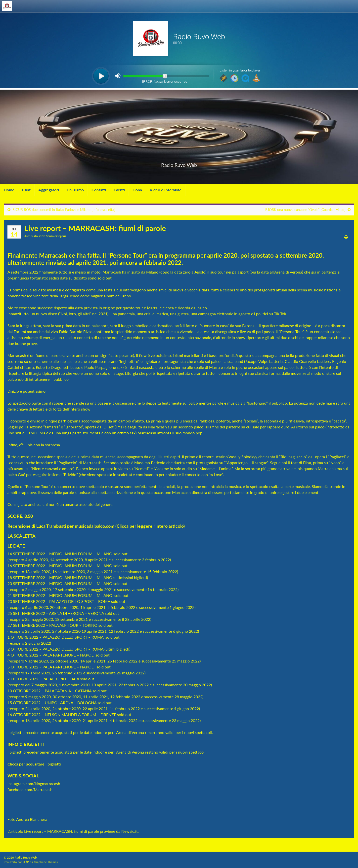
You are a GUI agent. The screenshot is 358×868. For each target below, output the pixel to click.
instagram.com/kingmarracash (34, 783)
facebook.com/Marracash (30, 789)
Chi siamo (75, 190)
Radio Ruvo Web (179, 164)
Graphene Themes (46, 862)
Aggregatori (49, 190)
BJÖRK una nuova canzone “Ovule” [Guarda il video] (305, 210)
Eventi (119, 190)
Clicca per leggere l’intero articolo (150, 526)
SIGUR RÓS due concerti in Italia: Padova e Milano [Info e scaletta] (64, 210)
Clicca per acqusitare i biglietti (35, 764)
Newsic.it (130, 831)
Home (9, 190)
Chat (26, 190)
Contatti (99, 190)
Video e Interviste (166, 190)
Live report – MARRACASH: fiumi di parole (62, 831)
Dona (137, 190)
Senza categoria (56, 236)
